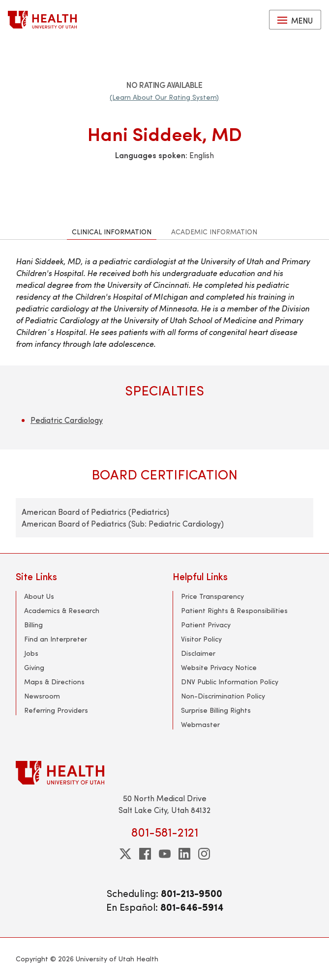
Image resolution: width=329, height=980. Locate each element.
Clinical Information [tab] (112, 232)
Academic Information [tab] (214, 232)
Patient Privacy (206, 625)
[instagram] (204, 854)
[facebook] (145, 854)
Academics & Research (62, 610)
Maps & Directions (54, 682)
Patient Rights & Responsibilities (234, 610)
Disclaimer (198, 653)
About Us (39, 596)
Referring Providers (56, 710)
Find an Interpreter (56, 639)
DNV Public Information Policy (230, 682)
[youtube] (165, 854)
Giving (34, 667)
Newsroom (42, 696)
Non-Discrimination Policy (223, 696)
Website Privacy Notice (219, 667)
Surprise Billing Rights (216, 710)
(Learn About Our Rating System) (164, 97)
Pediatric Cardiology (67, 420)
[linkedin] (184, 854)
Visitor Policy (201, 639)
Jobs (31, 653)
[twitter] (125, 854)
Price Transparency (212, 596)
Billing (33, 625)
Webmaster (200, 724)
